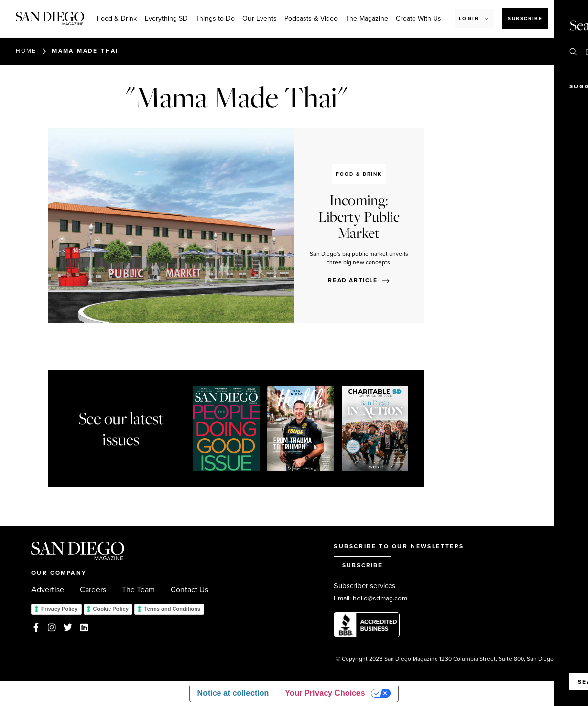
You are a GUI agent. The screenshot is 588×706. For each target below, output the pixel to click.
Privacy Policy (59, 609)
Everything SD (166, 18)
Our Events (260, 18)
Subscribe (525, 18)
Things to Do (215, 18)
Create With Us (419, 18)
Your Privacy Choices (325, 693)
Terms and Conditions (172, 609)
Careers (93, 590)
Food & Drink (117, 18)
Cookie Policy (111, 609)
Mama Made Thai (85, 51)
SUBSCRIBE (362, 565)
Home (26, 51)
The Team (138, 590)
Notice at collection (233, 693)
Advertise (48, 590)
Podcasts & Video (311, 18)
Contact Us (189, 590)
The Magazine (367, 18)
